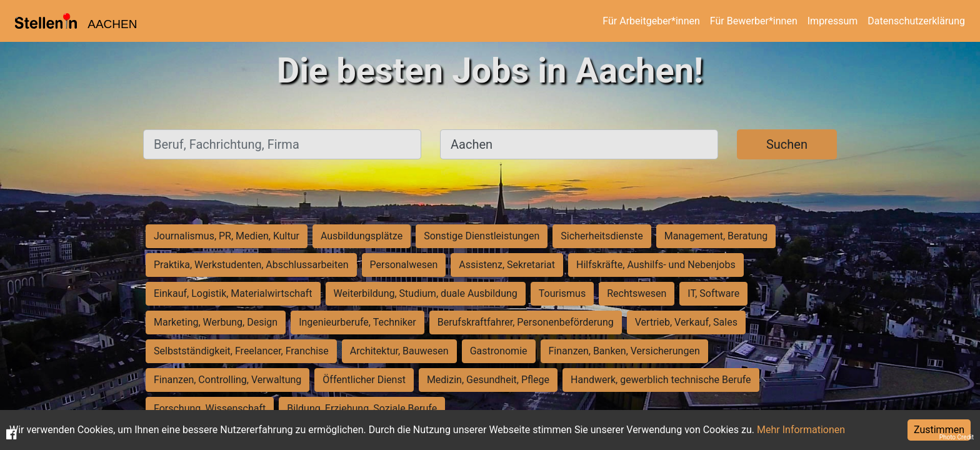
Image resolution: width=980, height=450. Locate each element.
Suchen (787, 144)
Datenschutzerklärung (916, 21)
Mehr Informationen (801, 430)
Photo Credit (957, 437)
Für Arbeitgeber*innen (651, 21)
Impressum (833, 21)
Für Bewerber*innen (754, 21)
